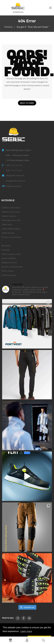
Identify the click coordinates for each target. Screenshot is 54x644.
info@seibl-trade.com (15, 175)
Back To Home (27, 103)
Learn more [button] (26, 631)
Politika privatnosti (13, 186)
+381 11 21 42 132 (14, 165)
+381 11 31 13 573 (14, 170)
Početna (8, 27)
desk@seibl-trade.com (15, 181)
